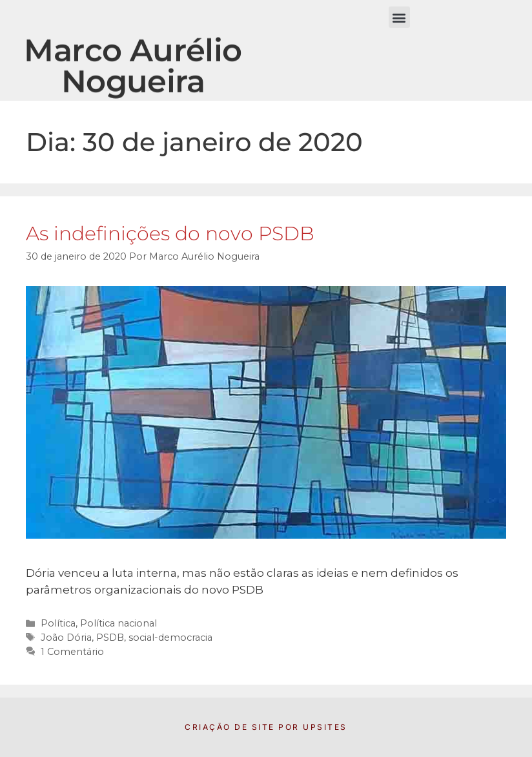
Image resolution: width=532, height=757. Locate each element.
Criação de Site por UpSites (266, 727)
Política (58, 623)
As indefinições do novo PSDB (170, 233)
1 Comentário (72, 652)
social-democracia (170, 638)
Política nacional (118, 623)
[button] (399, 17)
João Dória (66, 638)
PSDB (110, 638)
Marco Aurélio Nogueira (133, 73)
